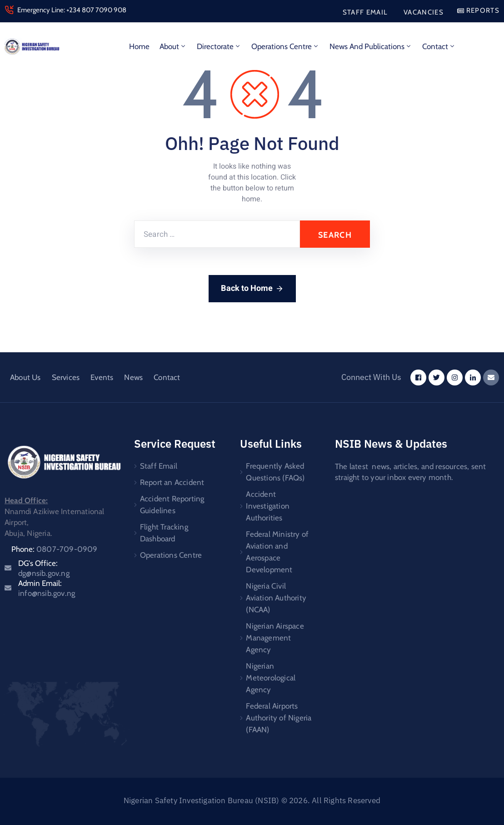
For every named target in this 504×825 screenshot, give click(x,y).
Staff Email (159, 466)
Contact (439, 46)
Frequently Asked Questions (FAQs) (275, 472)
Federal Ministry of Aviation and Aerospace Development (277, 552)
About (173, 46)
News (133, 377)
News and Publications (371, 46)
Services (66, 377)
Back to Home (252, 288)
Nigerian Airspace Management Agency (275, 638)
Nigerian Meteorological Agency (271, 678)
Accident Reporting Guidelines (172, 505)
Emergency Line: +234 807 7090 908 (72, 10)
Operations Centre (285, 46)
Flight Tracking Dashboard (164, 533)
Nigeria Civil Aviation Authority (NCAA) (276, 598)
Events (102, 377)
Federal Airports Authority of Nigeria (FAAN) (279, 718)
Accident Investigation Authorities (268, 506)
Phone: (55, 549)
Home (139, 46)
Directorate (219, 46)
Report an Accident (172, 482)
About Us (25, 377)
